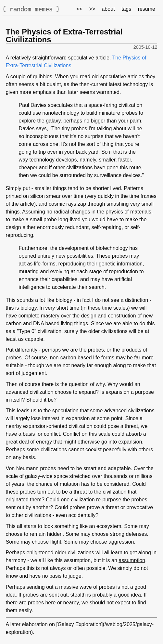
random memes (31, 9)
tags (126, 9)
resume (147, 9)
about (108, 9)
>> (92, 9)
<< (79, 9)
